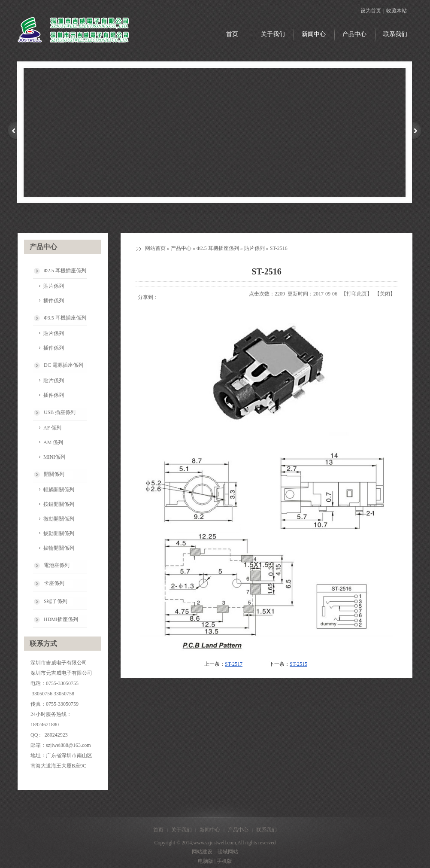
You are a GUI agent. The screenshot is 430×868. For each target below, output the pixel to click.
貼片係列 (254, 248)
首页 (158, 830)
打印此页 (357, 294)
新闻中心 (210, 830)
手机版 (224, 861)
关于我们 (182, 830)
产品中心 (181, 248)
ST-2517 (234, 664)
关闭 (385, 294)
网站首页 (155, 248)
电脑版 (206, 861)
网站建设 (202, 852)
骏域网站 (228, 852)
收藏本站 (397, 11)
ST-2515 (298, 664)
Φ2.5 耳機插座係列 (218, 248)
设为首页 (371, 11)
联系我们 (266, 830)
